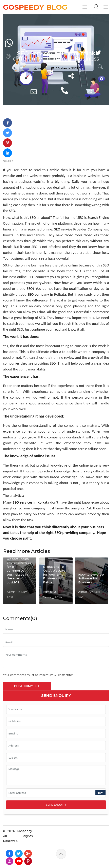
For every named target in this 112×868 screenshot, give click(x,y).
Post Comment (27, 686)
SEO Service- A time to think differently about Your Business (56, 56)
